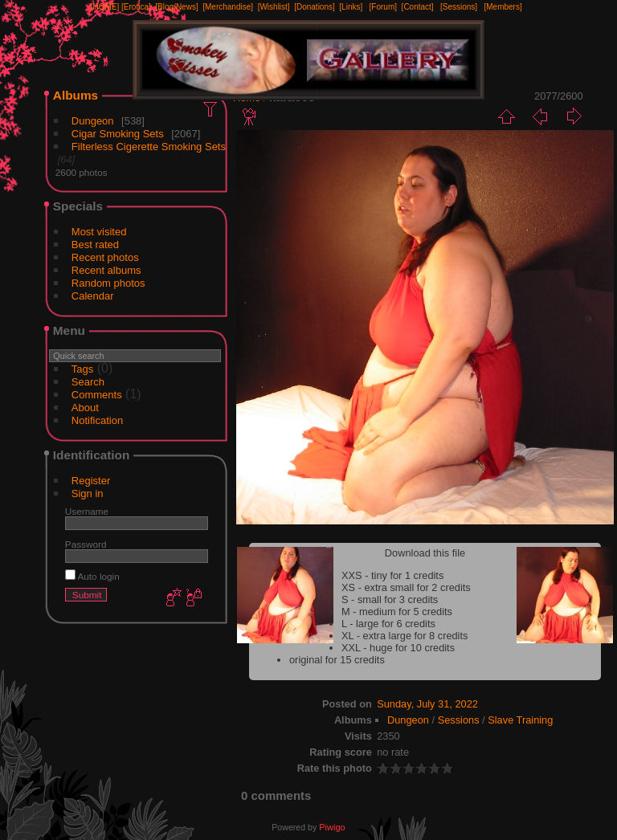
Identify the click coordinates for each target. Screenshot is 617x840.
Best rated (95, 245)
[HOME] (105, 7)
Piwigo (332, 827)
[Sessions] (459, 7)
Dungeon (93, 121)
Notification (97, 420)
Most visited (99, 232)
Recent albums (106, 270)
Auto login (92, 576)
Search (88, 382)
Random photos (108, 283)
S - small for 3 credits (390, 599)
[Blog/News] (176, 7)
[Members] (503, 7)
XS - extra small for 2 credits (406, 587)
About (85, 408)
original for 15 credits (337, 660)
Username (87, 511)
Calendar (93, 296)
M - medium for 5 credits (397, 612)
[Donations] (315, 7)
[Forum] (383, 7)
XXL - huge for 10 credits (398, 648)
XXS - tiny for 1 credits (392, 575)
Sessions (459, 720)
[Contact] (418, 7)
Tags (82, 369)
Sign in (88, 493)
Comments (97, 395)
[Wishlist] (274, 7)
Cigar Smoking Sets (118, 134)
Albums (76, 95)
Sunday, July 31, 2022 (427, 704)
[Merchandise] (228, 7)
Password (86, 544)
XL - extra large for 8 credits (405, 636)
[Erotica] (136, 7)
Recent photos (105, 257)
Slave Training (520, 720)
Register (91, 481)
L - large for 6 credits (388, 624)
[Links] (351, 7)
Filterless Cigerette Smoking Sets (149, 147)
